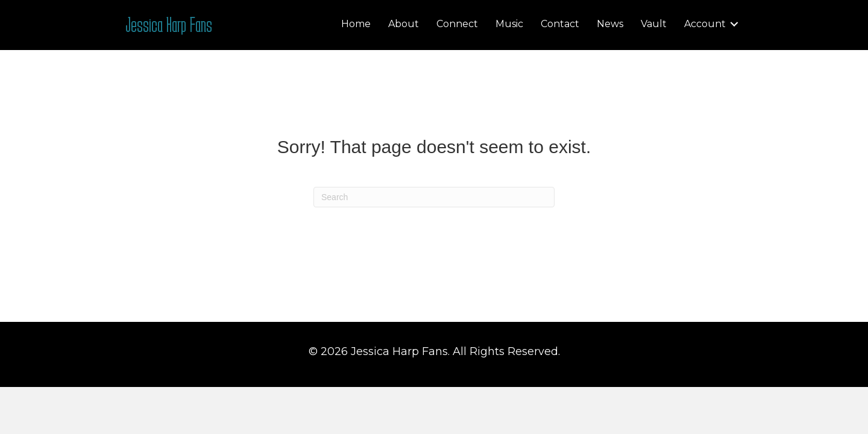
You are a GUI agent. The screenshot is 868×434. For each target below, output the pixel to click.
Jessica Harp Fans (169, 24)
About (404, 24)
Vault (654, 24)
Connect (457, 24)
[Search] (434, 197)
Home (356, 24)
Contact (560, 24)
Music (509, 24)
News (610, 24)
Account (705, 24)
